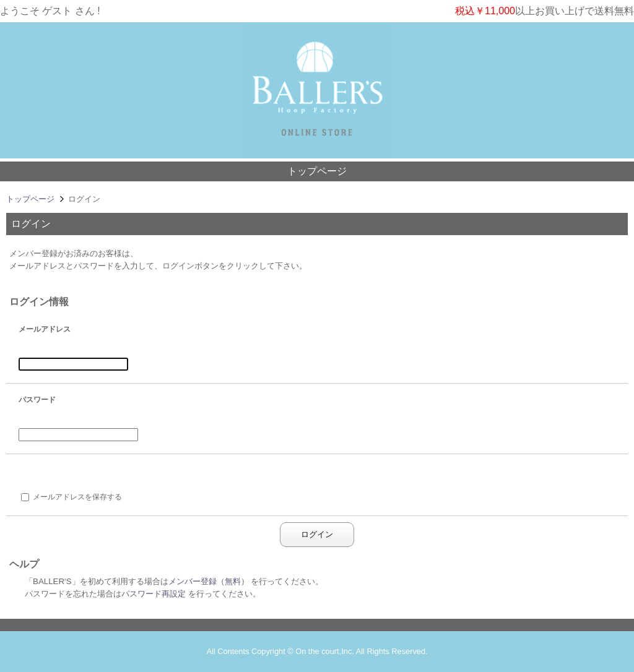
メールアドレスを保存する (77, 497)
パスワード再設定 (154, 594)
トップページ (317, 171)
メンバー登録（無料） (209, 581)
